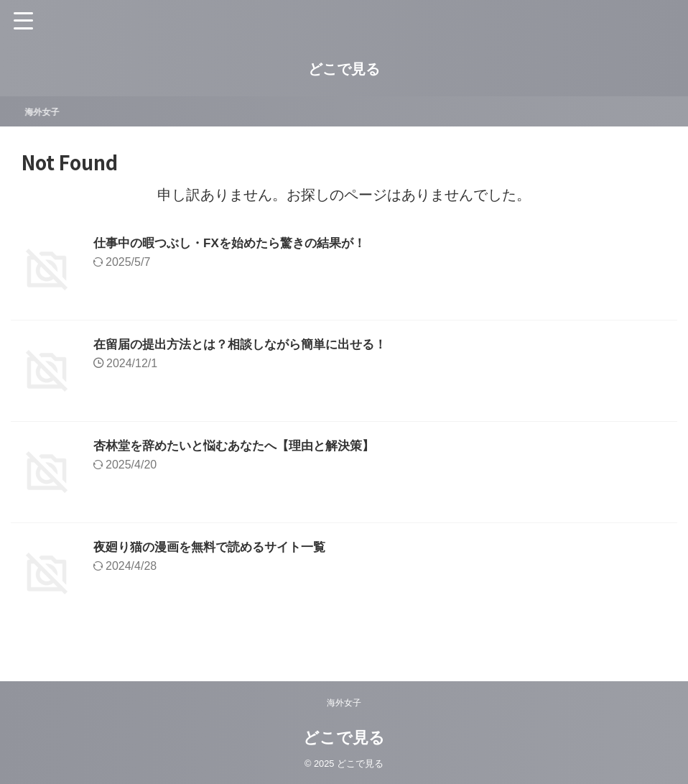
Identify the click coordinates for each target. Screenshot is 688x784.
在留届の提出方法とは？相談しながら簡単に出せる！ (248, 344)
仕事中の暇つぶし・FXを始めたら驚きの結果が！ (237, 243)
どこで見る (344, 69)
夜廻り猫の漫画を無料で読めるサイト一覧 (216, 547)
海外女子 (49, 111)
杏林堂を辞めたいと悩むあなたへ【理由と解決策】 (242, 446)
